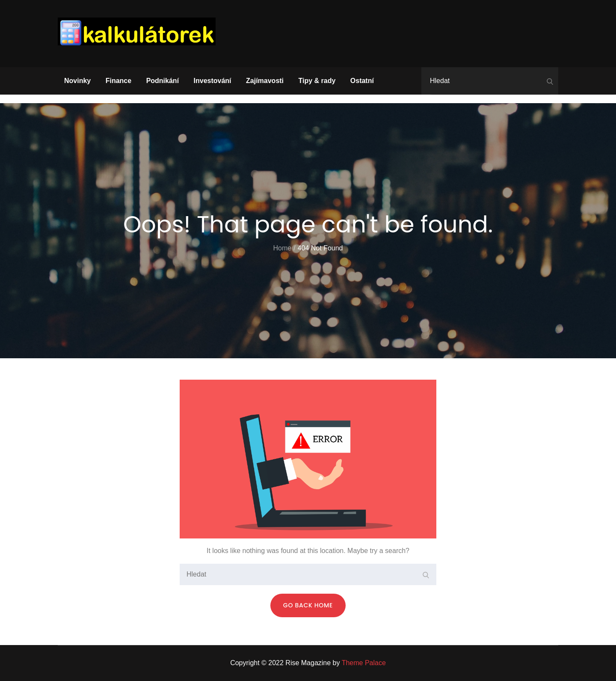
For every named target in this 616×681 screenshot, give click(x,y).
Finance (118, 81)
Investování (213, 81)
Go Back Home (308, 605)
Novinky (77, 81)
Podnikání (163, 81)
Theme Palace (364, 663)
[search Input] (490, 81)
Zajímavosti (265, 81)
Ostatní (362, 81)
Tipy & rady (317, 81)
